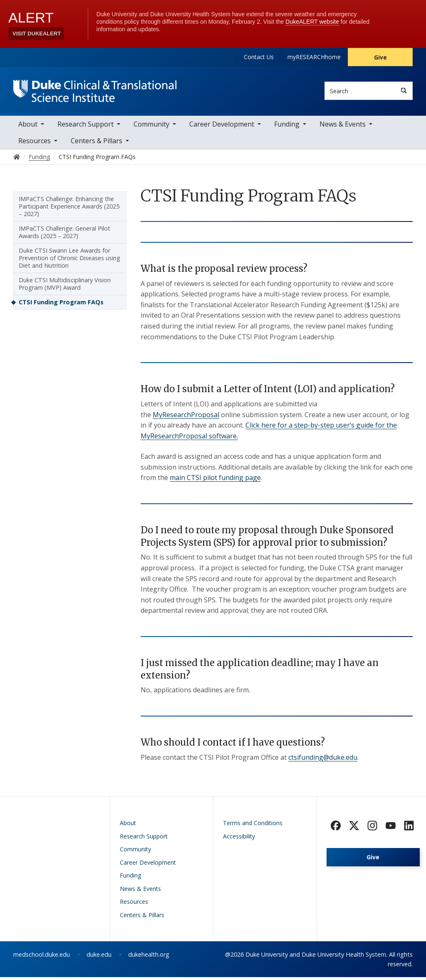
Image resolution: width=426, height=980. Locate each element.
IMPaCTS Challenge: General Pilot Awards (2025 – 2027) (64, 235)
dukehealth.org (149, 957)
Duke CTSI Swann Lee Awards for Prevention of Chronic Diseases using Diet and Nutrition (69, 261)
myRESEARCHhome (314, 57)
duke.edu (99, 957)
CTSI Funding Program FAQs (61, 305)
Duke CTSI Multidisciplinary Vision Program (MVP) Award (65, 287)
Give (380, 57)
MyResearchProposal (186, 417)
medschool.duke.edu (42, 957)
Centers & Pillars (97, 144)
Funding (287, 127)
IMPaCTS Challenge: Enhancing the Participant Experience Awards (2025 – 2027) (69, 209)
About (28, 127)
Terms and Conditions (253, 826)
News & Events (343, 127)
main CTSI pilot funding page (215, 480)
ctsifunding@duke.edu (323, 760)
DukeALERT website (312, 22)
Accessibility (239, 839)
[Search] (404, 91)
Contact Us (259, 57)
